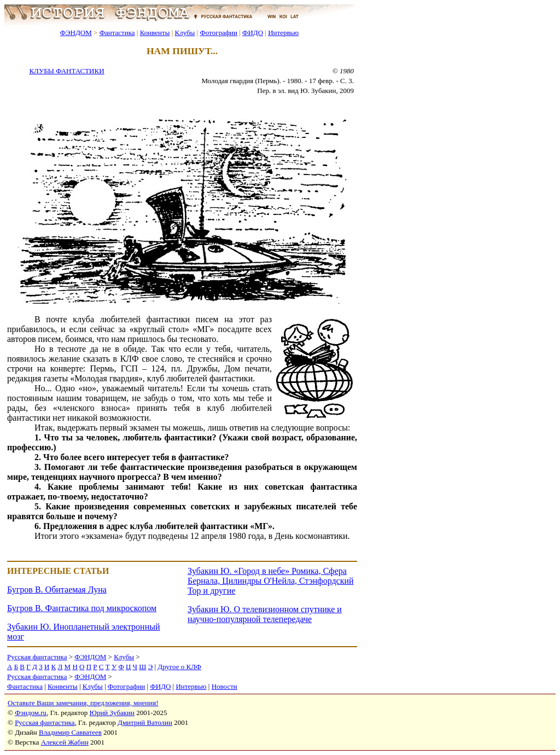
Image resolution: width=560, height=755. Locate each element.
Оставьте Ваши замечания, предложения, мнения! (83, 703)
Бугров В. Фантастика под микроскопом (82, 608)
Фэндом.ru (31, 713)
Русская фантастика (37, 657)
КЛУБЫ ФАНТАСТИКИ (66, 71)
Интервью (283, 33)
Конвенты (155, 33)
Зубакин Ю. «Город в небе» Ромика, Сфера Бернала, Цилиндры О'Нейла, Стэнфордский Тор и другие (271, 581)
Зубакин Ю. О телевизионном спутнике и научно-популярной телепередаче (265, 614)
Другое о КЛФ (179, 667)
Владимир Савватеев (70, 732)
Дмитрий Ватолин (145, 722)
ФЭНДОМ (76, 33)
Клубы (185, 33)
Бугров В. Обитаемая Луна (57, 590)
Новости (224, 686)
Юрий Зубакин (112, 713)
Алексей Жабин (65, 742)
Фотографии (218, 33)
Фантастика (117, 33)
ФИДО (253, 33)
